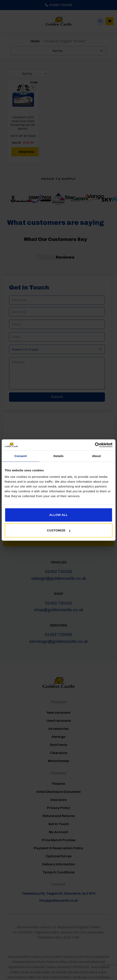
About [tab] (96, 456)
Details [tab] (59, 456)
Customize (59, 530)
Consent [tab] (21, 456)
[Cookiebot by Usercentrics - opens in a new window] (95, 445)
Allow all (59, 515)
